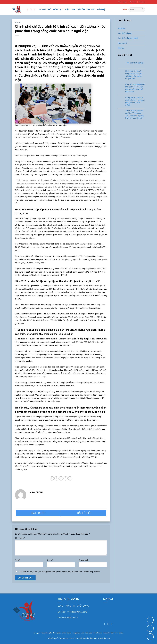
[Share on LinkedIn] (70, 478)
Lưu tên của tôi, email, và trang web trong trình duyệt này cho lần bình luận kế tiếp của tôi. (60, 572)
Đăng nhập (122, 2)
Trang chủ (45, 10)
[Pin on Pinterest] (66, 478)
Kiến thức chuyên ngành (128, 38)
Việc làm (70, 10)
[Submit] (143, 10)
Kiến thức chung (125, 33)
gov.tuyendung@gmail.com (75, 612)
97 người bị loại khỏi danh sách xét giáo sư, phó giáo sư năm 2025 (135, 101)
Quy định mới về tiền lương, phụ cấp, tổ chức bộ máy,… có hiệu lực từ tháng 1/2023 (84, 513)
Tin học (121, 48)
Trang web (84, 560)
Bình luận (20, 538)
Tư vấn (81, 10)
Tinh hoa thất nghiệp (134, 63)
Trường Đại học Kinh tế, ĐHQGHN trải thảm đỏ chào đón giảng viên (38, 513)
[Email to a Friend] (61, 478)
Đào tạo (58, 10)
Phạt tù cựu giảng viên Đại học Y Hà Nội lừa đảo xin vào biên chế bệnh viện (135, 88)
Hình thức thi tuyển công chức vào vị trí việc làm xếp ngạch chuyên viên (134, 75)
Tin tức (91, 10)
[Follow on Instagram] (32, 10)
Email (50, 560)
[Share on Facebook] (52, 478)
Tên (18, 560)
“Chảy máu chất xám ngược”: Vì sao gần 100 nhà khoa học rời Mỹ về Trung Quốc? (134, 115)
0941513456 (72, 618)
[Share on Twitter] (56, 478)
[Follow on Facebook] (28, 10)
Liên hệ (101, 10)
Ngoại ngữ (122, 43)
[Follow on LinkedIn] (35, 10)
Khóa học (122, 28)
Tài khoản (133, 2)
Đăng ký (142, 2)
